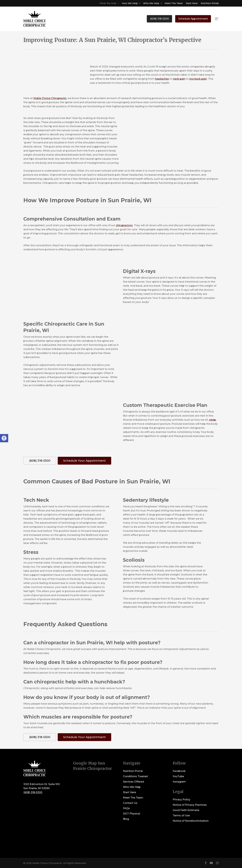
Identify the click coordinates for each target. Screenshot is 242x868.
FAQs (126, 808)
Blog (126, 819)
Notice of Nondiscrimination (191, 821)
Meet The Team (133, 798)
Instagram (179, 782)
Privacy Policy (181, 800)
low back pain (198, 79)
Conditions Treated (135, 776)
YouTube (178, 776)
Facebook (179, 771)
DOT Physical (132, 814)
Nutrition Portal (133, 771)
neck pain (179, 79)
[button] (217, 19)
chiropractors (124, 225)
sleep (213, 420)
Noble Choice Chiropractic (50, 98)
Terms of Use (181, 815)
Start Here (129, 792)
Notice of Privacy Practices (190, 805)
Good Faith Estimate (186, 810)
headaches (162, 79)
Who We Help (132, 787)
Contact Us (130, 803)
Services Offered (133, 782)
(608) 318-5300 (33, 792)
